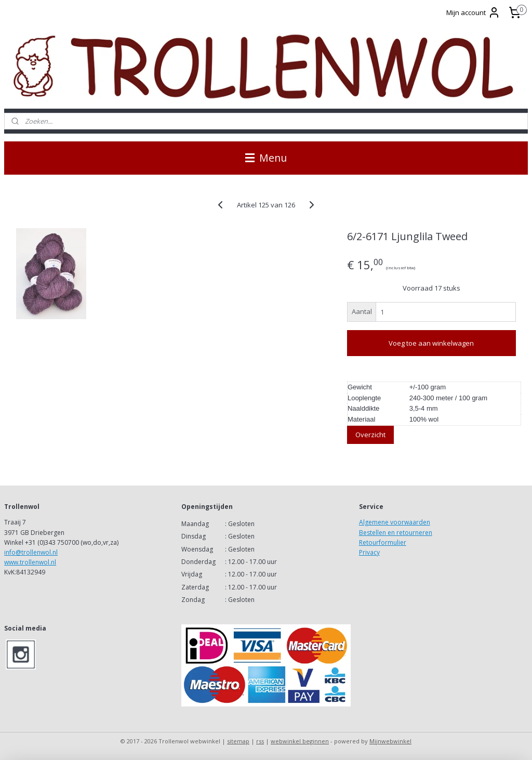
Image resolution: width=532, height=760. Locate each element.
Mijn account (473, 12)
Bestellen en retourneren (396, 533)
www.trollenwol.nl (30, 562)
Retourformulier (383, 542)
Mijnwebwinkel (390, 741)
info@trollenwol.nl (31, 552)
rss (260, 741)
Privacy (369, 552)
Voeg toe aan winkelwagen (431, 343)
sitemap (238, 741)
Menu (266, 158)
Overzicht (370, 435)
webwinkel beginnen (300, 741)
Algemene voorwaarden (395, 522)
